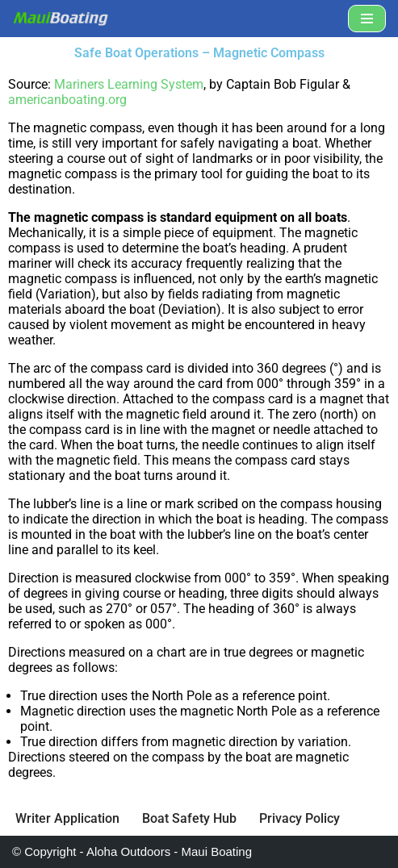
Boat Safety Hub (189, 818)
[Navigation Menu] (367, 19)
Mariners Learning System (129, 84)
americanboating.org (67, 100)
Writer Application (67, 818)
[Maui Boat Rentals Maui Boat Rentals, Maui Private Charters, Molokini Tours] (61, 19)
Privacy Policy (300, 818)
